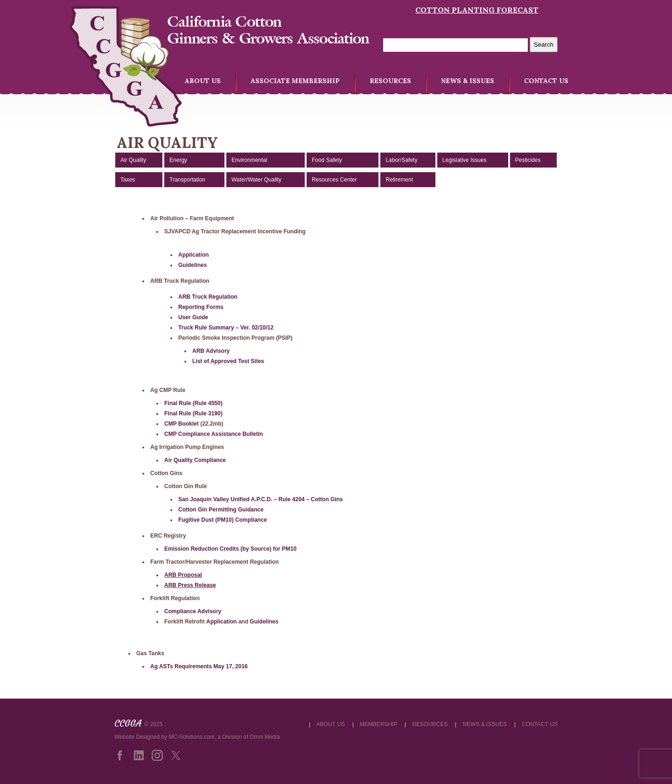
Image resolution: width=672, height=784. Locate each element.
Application (193, 255)
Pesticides (528, 160)
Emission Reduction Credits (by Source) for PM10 (230, 549)
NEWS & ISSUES (468, 81)
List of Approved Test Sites (228, 361)
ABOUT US (203, 81)
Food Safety (327, 160)
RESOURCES (390, 81)
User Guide (193, 317)
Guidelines (192, 265)
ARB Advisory (211, 351)
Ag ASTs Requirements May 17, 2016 (199, 666)
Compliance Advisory (193, 611)
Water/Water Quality (256, 180)
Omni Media (265, 737)
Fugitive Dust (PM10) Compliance (223, 520)
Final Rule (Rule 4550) (193, 403)
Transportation (187, 180)
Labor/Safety (401, 160)
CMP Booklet (182, 424)
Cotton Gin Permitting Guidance (221, 510)
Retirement (399, 180)
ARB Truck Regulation (208, 297)
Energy (178, 160)
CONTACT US (546, 81)
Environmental (249, 160)
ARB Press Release (190, 585)
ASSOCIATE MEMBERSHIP (295, 81)
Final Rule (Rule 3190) (193, 413)
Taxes (128, 180)
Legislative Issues (465, 160)
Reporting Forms (201, 307)
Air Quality (133, 160)
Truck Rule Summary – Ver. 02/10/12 (226, 328)
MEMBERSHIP (379, 724)
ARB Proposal (183, 575)
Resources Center (334, 180)
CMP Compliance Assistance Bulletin (213, 434)
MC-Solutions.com (192, 737)
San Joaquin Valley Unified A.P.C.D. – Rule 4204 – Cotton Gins (261, 499)
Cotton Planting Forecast (477, 10)
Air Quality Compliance (195, 460)
